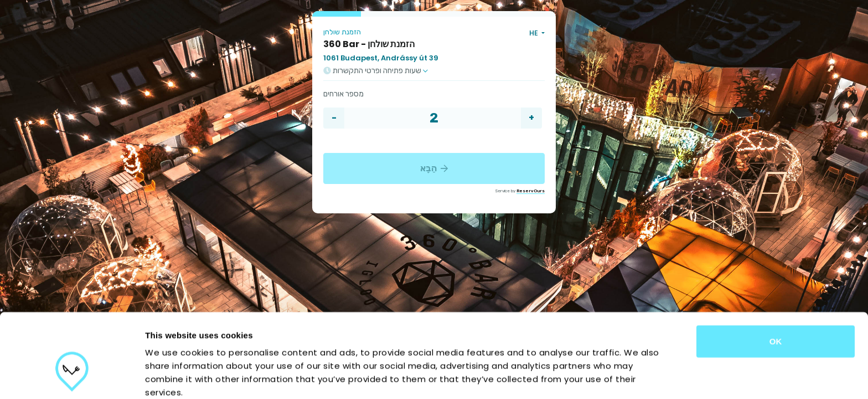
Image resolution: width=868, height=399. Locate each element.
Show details (581, 377)
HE (534, 33)
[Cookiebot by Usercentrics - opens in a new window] (72, 377)
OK (776, 277)
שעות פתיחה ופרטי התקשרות (376, 71)
